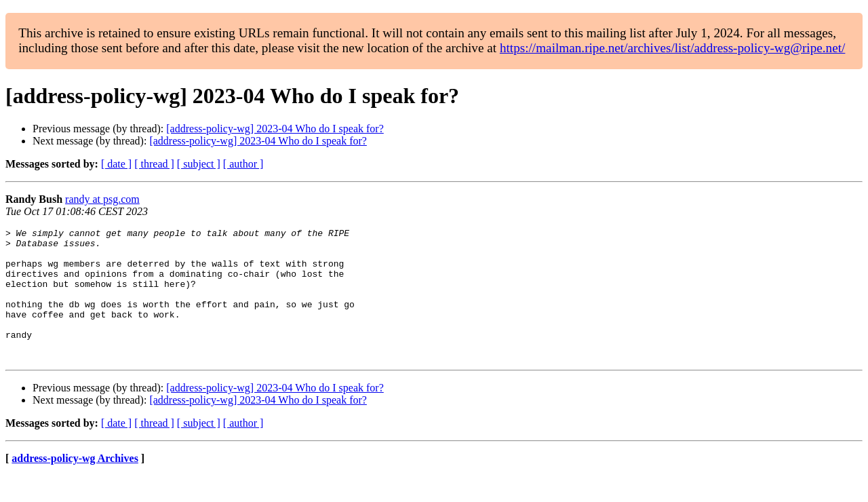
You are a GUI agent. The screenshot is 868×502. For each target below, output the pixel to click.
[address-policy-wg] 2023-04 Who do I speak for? (275, 129)
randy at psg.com (102, 199)
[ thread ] (154, 164)
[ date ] (116, 164)
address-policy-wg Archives (75, 485)
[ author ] (243, 164)
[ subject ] (199, 164)
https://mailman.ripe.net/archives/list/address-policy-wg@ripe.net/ (673, 48)
